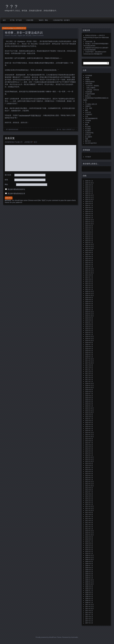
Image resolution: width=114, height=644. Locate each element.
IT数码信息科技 (90, 82)
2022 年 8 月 (89, 253)
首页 (4, 20)
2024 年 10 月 (89, 199)
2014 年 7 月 (89, 443)
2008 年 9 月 (89, 586)
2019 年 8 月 (89, 320)
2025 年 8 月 (89, 185)
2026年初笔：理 (90, 42)
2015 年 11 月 (89, 410)
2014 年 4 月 (89, 449)
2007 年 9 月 (89, 611)
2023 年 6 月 (89, 232)
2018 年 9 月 (89, 343)
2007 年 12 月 (89, 605)
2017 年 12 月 (89, 359)
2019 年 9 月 (89, 318)
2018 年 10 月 (89, 341)
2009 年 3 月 (89, 574)
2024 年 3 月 (89, 214)
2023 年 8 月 (89, 228)
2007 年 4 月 (89, 621)
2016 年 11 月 (89, 386)
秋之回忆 (14, 35)
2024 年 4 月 (89, 212)
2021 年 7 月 (89, 277)
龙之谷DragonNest (91, 143)
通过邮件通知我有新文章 (16, 194)
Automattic (74, 637)
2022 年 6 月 (89, 257)
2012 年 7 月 (89, 492)
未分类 (87, 123)
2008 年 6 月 (89, 592)
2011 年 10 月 (89, 510)
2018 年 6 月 (89, 347)
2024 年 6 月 (89, 208)
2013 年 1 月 (89, 480)
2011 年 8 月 (89, 514)
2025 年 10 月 (89, 183)
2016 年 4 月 (89, 400)
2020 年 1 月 (89, 310)
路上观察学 (89, 137)
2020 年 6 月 (89, 300)
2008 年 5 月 (89, 594)
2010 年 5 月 (89, 545)
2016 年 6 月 (89, 396)
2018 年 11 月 (89, 338)
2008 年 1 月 (89, 602)
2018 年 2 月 (89, 355)
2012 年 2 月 (89, 502)
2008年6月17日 (21, 28)
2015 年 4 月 (89, 424)
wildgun (12, 28)
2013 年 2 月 (89, 478)
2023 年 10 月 (89, 224)
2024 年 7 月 (89, 205)
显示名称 (8, 175)
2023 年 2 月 (89, 240)
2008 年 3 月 (89, 598)
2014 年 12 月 (89, 433)
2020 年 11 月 (89, 293)
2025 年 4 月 (89, 187)
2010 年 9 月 (89, 537)
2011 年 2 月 (89, 527)
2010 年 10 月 (89, 535)
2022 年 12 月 (89, 244)
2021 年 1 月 (89, 289)
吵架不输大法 (36, 115)
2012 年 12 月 (89, 482)
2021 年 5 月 (89, 281)
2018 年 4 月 (89, 351)
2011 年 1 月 (89, 529)
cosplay (88, 80)
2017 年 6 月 (89, 371)
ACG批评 (88, 157)
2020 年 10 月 (89, 296)
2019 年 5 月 (89, 326)
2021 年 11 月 (89, 271)
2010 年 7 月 (89, 541)
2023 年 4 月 (89, 236)
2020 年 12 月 (89, 291)
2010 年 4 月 (89, 547)
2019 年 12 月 (89, 312)
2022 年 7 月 (89, 255)
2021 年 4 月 (89, 283)
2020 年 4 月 (89, 304)
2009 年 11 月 (89, 557)
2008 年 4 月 (89, 596)
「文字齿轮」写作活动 (92, 90)
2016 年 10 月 (89, 388)
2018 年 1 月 (89, 357)
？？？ (11, 7)
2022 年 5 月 (89, 259)
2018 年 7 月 (89, 345)
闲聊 (87, 139)
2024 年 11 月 (89, 197)
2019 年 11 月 (89, 314)
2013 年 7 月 (89, 467)
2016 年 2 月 (89, 404)
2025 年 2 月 (89, 191)
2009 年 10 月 (89, 560)
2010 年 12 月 (89, 531)
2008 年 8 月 (89, 588)
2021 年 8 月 (89, 275)
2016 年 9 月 (89, 390)
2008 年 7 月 (89, 590)
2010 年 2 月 (89, 551)
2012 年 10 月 (89, 486)
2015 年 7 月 (89, 418)
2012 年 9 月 (89, 488)
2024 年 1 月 (89, 218)
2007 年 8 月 (89, 613)
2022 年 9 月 (89, 250)
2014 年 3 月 (89, 451)
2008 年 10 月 (89, 584)
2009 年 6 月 (89, 568)
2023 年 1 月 (89, 242)
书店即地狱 (89, 92)
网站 (6, 184)
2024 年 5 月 (89, 210)
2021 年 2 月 (89, 287)
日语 (87, 116)
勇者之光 (88, 96)
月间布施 (88, 121)
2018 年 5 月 (89, 349)
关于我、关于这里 (16, 20)
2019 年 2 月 (89, 332)
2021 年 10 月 (89, 273)
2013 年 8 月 (89, 465)
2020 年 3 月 (89, 306)
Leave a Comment (38, 35)
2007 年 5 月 (89, 619)
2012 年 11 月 (89, 484)
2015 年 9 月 (89, 414)
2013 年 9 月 (89, 463)
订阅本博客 (30, 20)
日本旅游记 (89, 114)
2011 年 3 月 (89, 525)
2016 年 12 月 (89, 384)
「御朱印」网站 (43, 20)
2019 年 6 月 (89, 324)
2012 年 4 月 (89, 498)
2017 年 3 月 (89, 377)
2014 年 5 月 (89, 447)
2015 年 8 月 (89, 416)
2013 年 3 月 (89, 476)
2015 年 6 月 (89, 420)
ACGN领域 (89, 75)
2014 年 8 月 (89, 441)
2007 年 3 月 (89, 623)
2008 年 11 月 (89, 582)
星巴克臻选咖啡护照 (91, 118)
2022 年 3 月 (89, 263)
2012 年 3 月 (89, 500)
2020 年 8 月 (89, 298)
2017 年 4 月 (89, 375)
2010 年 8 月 (89, 539)
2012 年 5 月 (89, 496)
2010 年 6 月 (89, 543)
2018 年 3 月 (89, 353)
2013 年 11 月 (89, 459)
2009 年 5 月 (89, 570)
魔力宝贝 (88, 141)
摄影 (87, 110)
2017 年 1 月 (89, 381)
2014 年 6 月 (89, 445)
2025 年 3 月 (89, 189)
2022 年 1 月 (89, 267)
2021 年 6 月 (89, 279)
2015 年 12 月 (89, 408)
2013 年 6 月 (89, 469)
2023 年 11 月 (89, 222)
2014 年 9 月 (89, 439)
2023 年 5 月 (89, 234)
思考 (24, 35)
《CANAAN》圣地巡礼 (92, 86)
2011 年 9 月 (89, 512)
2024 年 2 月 (89, 216)
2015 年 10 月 (89, 412)
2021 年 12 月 (89, 269)
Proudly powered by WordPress (46, 637)
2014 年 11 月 (89, 435)
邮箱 (6, 180)
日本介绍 (88, 112)
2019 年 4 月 (89, 328)
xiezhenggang (24, 115)
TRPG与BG (89, 84)
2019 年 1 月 (89, 334)
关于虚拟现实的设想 (12, 130)
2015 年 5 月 (89, 422)
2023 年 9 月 (89, 226)
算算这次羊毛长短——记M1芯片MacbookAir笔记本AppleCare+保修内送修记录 (96, 38)
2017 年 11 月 (89, 361)
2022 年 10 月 (89, 248)
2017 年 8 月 (89, 367)
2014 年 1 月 (89, 455)
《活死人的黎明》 (91, 88)
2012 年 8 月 (89, 490)
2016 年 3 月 (89, 402)
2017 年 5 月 (89, 373)
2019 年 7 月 (89, 322)
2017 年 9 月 (89, 365)
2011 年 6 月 (89, 519)
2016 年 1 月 (89, 406)
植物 (87, 125)
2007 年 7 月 (89, 615)
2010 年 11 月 (89, 533)
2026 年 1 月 (89, 181)
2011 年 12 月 (89, 506)
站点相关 (88, 131)
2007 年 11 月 (89, 607)
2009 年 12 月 (89, 555)
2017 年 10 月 (89, 363)
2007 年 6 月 (89, 617)
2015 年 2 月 (89, 429)
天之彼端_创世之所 (91, 104)
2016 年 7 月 (89, 394)
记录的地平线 (89, 133)
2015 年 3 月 (89, 426)
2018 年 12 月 (89, 336)
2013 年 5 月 (89, 472)
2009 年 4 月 (89, 572)
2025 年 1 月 (89, 193)
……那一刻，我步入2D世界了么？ (65, 130)
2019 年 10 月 (89, 316)
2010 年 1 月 (89, 553)
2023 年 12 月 (89, 220)
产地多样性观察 (90, 94)
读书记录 (88, 135)
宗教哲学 (88, 106)
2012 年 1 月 (89, 504)
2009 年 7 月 (89, 566)
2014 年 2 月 (89, 453)
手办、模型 (89, 108)
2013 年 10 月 (89, 461)
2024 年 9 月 (89, 201)
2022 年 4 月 (89, 261)
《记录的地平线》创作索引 (61, 20)
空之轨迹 (88, 129)
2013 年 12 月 (89, 457)
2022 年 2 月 (89, 265)
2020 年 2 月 (89, 308)
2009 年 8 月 (89, 564)
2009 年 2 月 (89, 576)
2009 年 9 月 (89, 562)
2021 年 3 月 (89, 285)
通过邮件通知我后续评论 (16, 189)
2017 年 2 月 (89, 379)
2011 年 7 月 (89, 517)
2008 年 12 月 (89, 580)
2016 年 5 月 (89, 398)
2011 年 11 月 (89, 508)
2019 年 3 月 (89, 330)
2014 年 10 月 (89, 437)
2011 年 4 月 (89, 523)
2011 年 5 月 (89, 521)
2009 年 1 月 (89, 578)
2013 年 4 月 (89, 474)
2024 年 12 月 (89, 195)
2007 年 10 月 (89, 609)
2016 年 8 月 (89, 392)
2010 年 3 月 (89, 549)
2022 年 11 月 (89, 246)
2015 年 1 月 (89, 431)
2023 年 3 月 (89, 238)
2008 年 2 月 (89, 600)
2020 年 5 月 (89, 302)
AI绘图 (87, 78)
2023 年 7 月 (89, 230)
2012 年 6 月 (89, 494)
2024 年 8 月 (89, 203)
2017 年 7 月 (89, 369)
